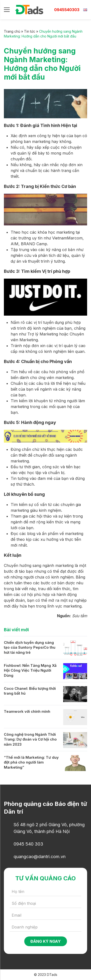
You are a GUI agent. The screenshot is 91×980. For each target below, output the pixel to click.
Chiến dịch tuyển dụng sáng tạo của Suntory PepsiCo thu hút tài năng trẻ (30, 647)
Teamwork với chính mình (27, 711)
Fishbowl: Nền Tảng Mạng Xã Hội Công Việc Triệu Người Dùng (30, 670)
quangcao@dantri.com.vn (40, 857)
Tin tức (30, 31)
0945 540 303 (28, 844)
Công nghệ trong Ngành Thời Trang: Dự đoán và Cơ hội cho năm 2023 (30, 739)
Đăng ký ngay (45, 941)
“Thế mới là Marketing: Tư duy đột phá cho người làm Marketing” (31, 762)
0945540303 (67, 10)
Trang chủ (12, 31)
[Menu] (7, 10)
